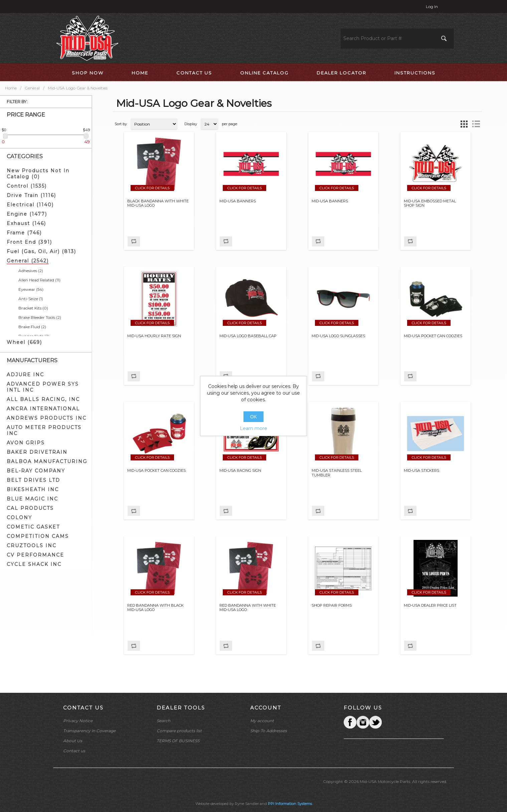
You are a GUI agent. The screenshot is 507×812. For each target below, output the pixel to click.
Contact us (74, 751)
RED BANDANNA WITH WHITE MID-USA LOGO (248, 608)
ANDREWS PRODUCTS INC (47, 418)
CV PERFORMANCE (35, 555)
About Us (73, 741)
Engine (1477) (27, 214)
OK (253, 417)
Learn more (253, 428)
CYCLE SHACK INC (34, 564)
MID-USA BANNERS (238, 201)
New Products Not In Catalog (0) (38, 174)
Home (11, 88)
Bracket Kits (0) (33, 308)
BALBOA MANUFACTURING (47, 461)
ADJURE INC (25, 375)
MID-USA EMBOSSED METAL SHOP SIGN (430, 203)
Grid (464, 124)
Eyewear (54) (31, 289)
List (476, 124)
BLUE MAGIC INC (32, 499)
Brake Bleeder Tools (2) (40, 317)
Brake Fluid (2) (32, 327)
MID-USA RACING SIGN (240, 471)
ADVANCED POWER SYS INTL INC (43, 387)
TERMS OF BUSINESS (178, 741)
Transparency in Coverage (89, 731)
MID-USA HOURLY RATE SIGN (154, 336)
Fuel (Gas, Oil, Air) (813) (41, 251)
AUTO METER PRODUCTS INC (44, 430)
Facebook (350, 722)
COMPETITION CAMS (38, 536)
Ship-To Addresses (269, 731)
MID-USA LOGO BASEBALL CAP (248, 336)
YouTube (375, 722)
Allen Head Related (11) (39, 280)
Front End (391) (29, 242)
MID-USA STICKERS (421, 471)
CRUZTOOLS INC (32, 546)
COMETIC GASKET (33, 527)
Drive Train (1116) (31, 195)
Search (163, 721)
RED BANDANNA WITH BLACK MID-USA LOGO (155, 608)
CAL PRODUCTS (30, 508)
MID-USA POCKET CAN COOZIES (433, 336)
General (32, 88)
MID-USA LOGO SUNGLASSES (338, 336)
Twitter (363, 722)
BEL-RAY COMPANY (36, 471)
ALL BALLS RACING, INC (43, 399)
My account (262, 721)
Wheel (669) (24, 342)
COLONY (19, 518)
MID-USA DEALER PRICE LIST (430, 605)
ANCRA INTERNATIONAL (43, 409)
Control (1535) (27, 186)
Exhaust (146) (26, 223)
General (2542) (28, 261)
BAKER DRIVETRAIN (37, 452)
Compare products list (179, 731)
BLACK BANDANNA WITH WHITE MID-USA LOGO (158, 203)
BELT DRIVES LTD (33, 480)
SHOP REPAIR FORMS (332, 605)
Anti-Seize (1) (31, 299)
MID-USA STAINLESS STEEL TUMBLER (337, 473)
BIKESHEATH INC (33, 489)
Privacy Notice (78, 721)
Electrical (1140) (30, 205)
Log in (432, 7)
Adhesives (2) (31, 271)
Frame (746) (24, 233)
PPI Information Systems (290, 804)
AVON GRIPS (26, 443)
